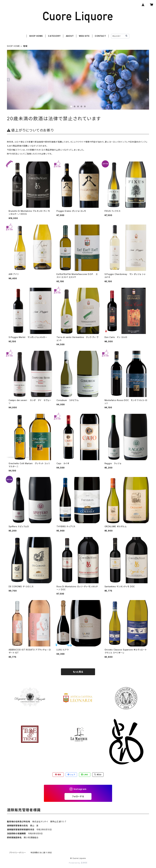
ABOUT (70, 36)
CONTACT (100, 36)
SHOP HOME (36, 36)
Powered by (78, 863)
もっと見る (78, 672)
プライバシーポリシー (18, 853)
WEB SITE (84, 36)
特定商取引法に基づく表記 (41, 853)
